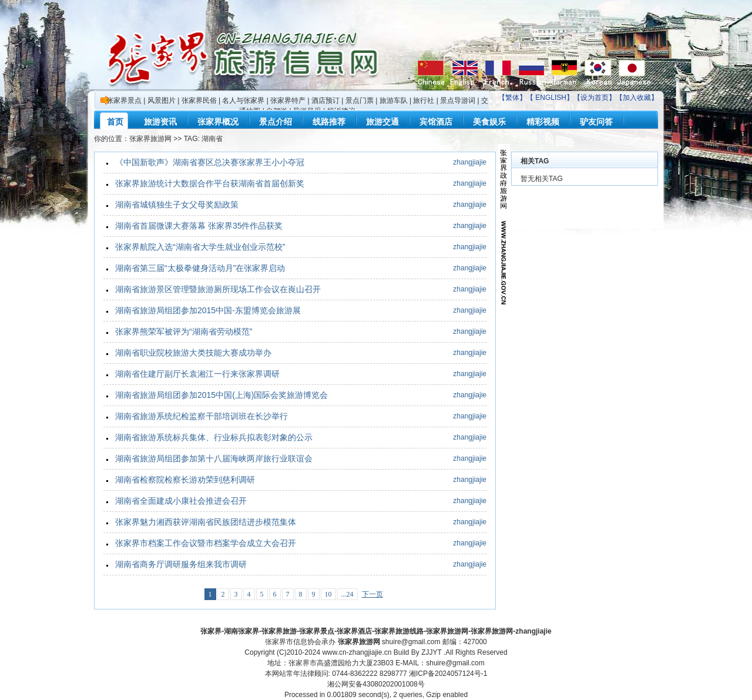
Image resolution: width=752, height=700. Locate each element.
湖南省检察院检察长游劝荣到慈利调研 (185, 480)
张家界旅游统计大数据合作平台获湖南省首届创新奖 (210, 183)
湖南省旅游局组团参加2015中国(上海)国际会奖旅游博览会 (221, 395)
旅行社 (424, 101)
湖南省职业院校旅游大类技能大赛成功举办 (193, 353)
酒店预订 (325, 101)
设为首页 (595, 98)
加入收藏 (637, 98)
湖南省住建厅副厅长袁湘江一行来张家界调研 (197, 374)
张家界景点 (124, 101)
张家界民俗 (199, 101)
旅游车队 (394, 101)
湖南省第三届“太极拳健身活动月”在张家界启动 (200, 268)
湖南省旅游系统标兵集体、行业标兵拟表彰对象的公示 (214, 437)
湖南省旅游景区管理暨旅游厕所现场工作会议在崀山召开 (218, 289)
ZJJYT (431, 652)
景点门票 (360, 101)
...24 (348, 594)
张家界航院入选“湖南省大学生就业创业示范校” (200, 247)
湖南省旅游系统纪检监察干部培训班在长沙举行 (202, 416)
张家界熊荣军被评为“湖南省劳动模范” (184, 331)
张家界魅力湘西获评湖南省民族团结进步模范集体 (206, 522)
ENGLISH (551, 98)
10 (328, 594)
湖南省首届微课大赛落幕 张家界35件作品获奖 (199, 226)
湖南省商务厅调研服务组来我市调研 (181, 564)
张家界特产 (288, 101)
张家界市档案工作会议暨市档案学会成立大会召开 (206, 543)
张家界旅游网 (150, 139)
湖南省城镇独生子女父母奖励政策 (177, 205)
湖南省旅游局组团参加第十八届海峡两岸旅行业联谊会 (214, 458)
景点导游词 (458, 101)
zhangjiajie (470, 162)
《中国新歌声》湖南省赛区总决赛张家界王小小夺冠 (210, 162)
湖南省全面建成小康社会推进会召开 (181, 501)
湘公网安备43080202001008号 (376, 684)
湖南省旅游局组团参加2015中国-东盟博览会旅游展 (208, 310)
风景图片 (162, 101)
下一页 (372, 594)
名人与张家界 (243, 101)
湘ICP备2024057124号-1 (448, 674)
